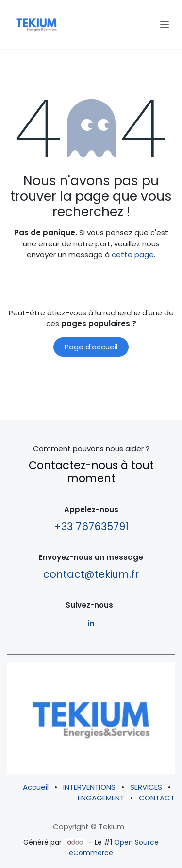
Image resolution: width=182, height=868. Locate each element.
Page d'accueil (91, 347)
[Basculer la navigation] (165, 24)
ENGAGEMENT (101, 798)
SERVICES (146, 787)
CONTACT (157, 798)
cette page (133, 254)
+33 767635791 (91, 527)
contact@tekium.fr (91, 574)
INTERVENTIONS (89, 787)
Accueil (36, 787)
